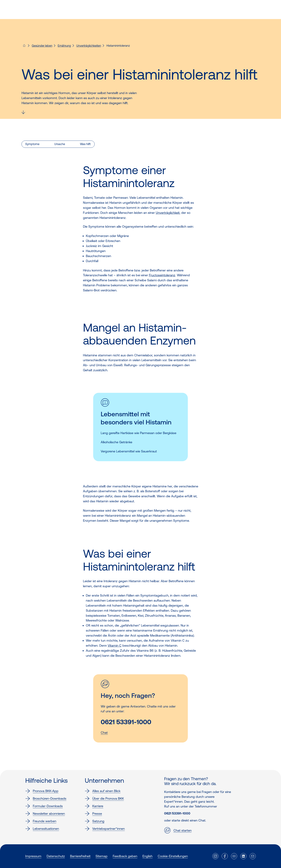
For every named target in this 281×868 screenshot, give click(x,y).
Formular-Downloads (44, 806)
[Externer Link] (215, 856)
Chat (104, 733)
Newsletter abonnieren (45, 814)
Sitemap (102, 856)
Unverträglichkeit (168, 213)
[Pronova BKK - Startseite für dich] (24, 47)
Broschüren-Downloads (46, 799)
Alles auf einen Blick (103, 791)
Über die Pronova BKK (104, 799)
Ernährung (64, 46)
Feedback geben (125, 856)
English (147, 856)
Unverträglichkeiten (89, 46)
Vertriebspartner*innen (105, 829)
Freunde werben (41, 821)
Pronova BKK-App (42, 791)
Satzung (95, 821)
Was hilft (85, 144)
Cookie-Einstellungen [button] (173, 856)
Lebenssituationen (42, 829)
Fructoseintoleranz (162, 275)
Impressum (33, 856)
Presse (93, 814)
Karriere (94, 806)
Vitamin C (115, 645)
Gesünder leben (42, 46)
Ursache (60, 144)
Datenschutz (56, 856)
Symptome (32, 144)
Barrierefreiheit (80, 856)
